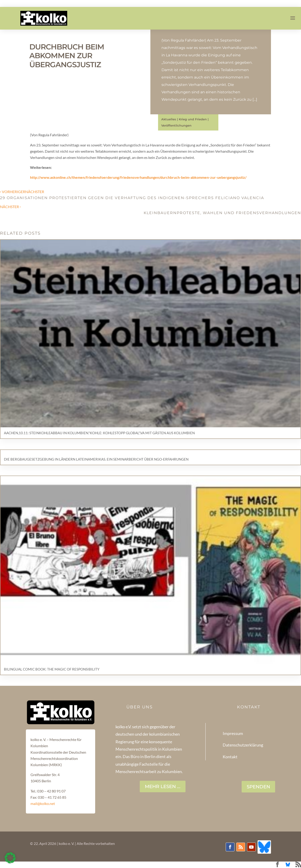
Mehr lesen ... (163, 786)
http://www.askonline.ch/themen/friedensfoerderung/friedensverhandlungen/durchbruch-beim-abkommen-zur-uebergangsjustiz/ (138, 177)
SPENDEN (258, 787)
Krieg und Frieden (193, 119)
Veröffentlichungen (176, 125)
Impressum (233, 733)
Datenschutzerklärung (243, 745)
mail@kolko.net (43, 803)
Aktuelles (169, 119)
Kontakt (230, 757)
